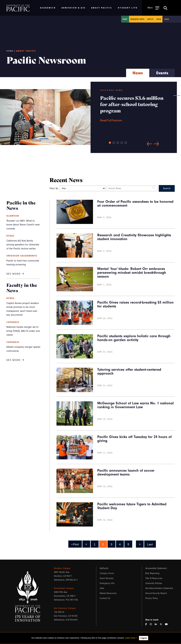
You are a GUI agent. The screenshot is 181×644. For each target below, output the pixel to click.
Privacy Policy (152, 598)
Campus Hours (107, 573)
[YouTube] (167, 624)
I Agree (144, 638)
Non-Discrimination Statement (159, 588)
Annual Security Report (156, 593)
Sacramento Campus (64, 588)
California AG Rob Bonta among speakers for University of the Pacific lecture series (23, 245)
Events (162, 73)
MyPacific (104, 568)
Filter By (54, 188)
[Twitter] (162, 624)
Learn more (130, 638)
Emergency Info (107, 583)
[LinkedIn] (157, 624)
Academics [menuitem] (48, 8)
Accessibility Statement (156, 568)
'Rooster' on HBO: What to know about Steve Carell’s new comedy (23, 225)
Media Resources (108, 593)
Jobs (166, 19)
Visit (125, 19)
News (138, 73)
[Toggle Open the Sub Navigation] (153, 8)
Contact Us (105, 598)
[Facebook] (147, 624)
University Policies (154, 583)
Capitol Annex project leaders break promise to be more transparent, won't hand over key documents (23, 309)
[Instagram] (152, 624)
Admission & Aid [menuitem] (73, 8)
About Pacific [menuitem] (102, 8)
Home (10, 51)
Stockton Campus (62, 568)
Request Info (137, 19)
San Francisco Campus (65, 608)
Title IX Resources (154, 578)
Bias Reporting (152, 573)
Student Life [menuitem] (128, 8)
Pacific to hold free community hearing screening (23, 263)
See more (15, 274)
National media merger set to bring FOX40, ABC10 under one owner (23, 331)
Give (159, 19)
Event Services (107, 578)
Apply (150, 19)
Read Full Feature (134, 108)
